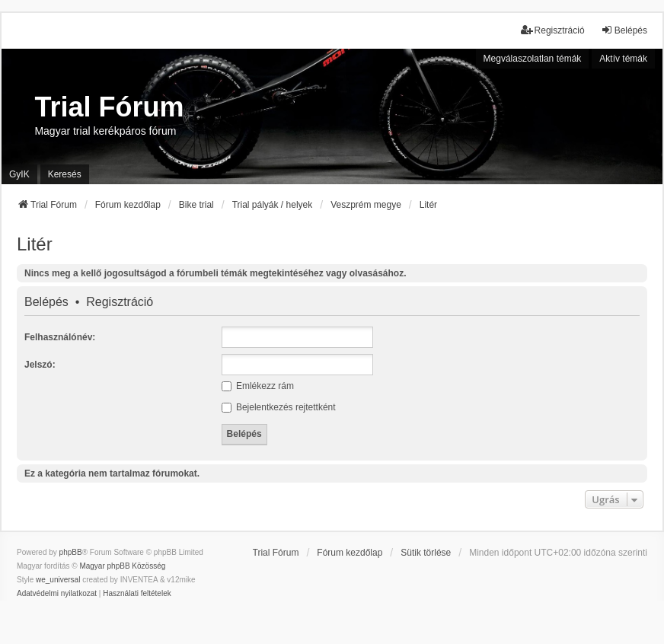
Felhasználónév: (60, 337)
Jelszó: (40, 365)
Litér (35, 244)
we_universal (58, 580)
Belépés (46, 302)
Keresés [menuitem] (65, 174)
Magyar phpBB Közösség (122, 566)
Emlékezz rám (258, 386)
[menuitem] (57, 594)
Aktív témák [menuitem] (623, 59)
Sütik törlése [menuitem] (426, 553)
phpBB (71, 552)
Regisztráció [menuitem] (553, 30)
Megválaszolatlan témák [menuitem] (533, 59)
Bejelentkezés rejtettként (279, 407)
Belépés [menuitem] (624, 30)
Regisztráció (120, 302)
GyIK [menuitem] (19, 174)
